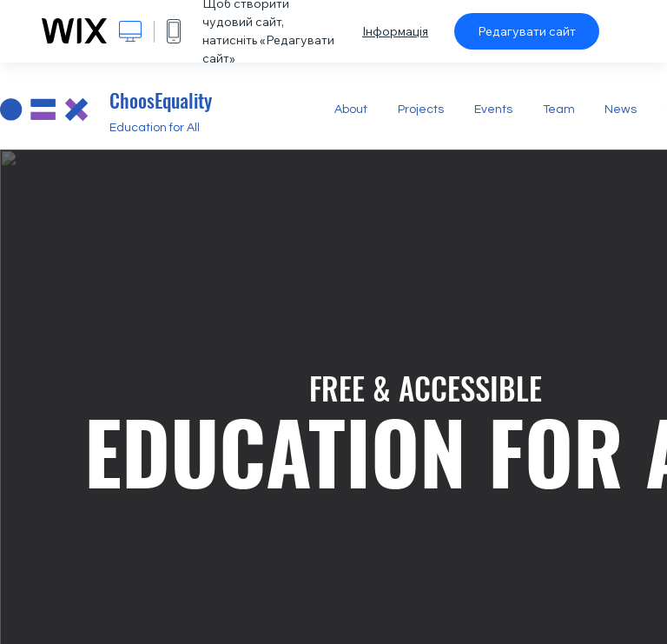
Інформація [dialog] (395, 31)
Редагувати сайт (527, 31)
